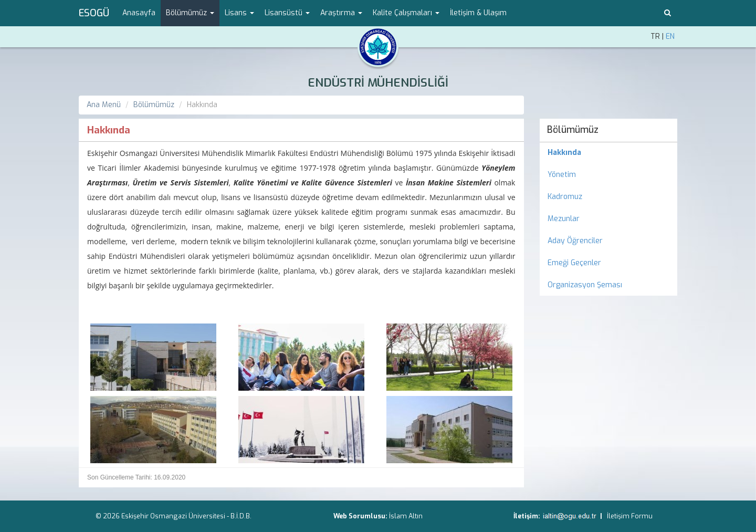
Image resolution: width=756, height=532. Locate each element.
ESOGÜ (94, 13)
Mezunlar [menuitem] (564, 219)
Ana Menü (104, 105)
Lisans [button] (239, 13)
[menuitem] (609, 153)
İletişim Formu (630, 516)
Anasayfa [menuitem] (139, 13)
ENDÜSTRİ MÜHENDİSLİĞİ (378, 83)
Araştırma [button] (341, 13)
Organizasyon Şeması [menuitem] (585, 285)
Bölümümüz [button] (190, 13)
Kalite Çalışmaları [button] (406, 13)
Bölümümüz (154, 105)
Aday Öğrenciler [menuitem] (575, 241)
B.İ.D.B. (241, 516)
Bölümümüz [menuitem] (573, 130)
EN (670, 36)
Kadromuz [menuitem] (565, 197)
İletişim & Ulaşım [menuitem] (478, 13)
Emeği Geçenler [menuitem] (574, 263)
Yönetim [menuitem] (562, 175)
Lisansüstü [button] (287, 13)
